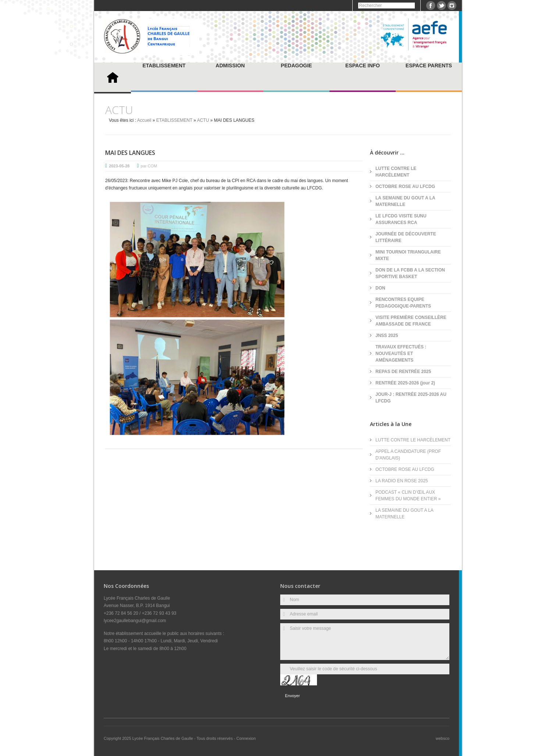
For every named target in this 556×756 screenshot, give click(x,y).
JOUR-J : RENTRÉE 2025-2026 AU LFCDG (411, 398)
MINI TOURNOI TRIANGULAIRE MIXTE (408, 255)
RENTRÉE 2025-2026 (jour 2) (405, 383)
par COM (149, 166)
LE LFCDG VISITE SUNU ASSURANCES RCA (401, 219)
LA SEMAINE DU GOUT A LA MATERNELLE (405, 201)
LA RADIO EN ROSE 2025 (402, 481)
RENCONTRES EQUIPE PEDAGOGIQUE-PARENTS (403, 303)
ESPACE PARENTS (429, 65)
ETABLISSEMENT (164, 65)
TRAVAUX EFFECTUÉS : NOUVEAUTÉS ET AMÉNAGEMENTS (401, 354)
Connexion (246, 738)
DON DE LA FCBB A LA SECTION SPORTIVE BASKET (410, 273)
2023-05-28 (119, 166)
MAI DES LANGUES (130, 153)
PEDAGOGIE (297, 65)
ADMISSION (230, 65)
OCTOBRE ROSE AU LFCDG (405, 187)
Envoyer (292, 696)
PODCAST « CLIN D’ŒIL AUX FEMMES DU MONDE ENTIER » (408, 496)
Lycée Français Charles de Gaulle (163, 738)
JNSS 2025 (387, 336)
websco (443, 738)
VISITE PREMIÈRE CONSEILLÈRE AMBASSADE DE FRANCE (411, 321)
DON (380, 288)
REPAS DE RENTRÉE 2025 (403, 372)
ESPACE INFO (363, 65)
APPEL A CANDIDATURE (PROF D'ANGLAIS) (408, 455)
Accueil (144, 120)
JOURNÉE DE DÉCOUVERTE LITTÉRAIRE (406, 237)
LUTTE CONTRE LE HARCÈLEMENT (396, 172)
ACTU (203, 120)
